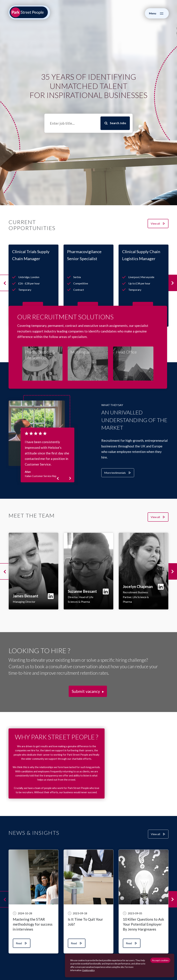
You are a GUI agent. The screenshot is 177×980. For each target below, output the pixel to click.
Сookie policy (88, 970)
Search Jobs (118, 123)
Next (69, 478)
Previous (61, 478)
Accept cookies (160, 960)
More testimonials (115, 473)
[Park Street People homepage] (29, 12)
